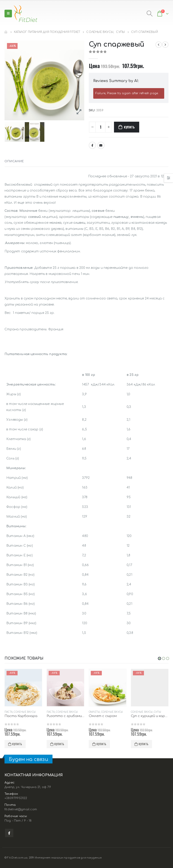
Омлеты (136, 712)
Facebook (92, 145)
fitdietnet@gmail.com (21, 810)
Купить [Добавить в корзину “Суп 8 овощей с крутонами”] (17, 744)
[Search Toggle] (149, 14)
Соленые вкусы (15, 712)
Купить (129, 127)
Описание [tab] (14, 161)
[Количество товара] (100, 127)
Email (101, 145)
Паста (51, 712)
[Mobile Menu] (8, 14)
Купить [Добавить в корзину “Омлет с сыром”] (143, 744)
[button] (159, 658)
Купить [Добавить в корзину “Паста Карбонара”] (59, 744)
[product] (23, 688)
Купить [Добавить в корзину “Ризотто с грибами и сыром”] (101, 744)
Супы (31, 712)
